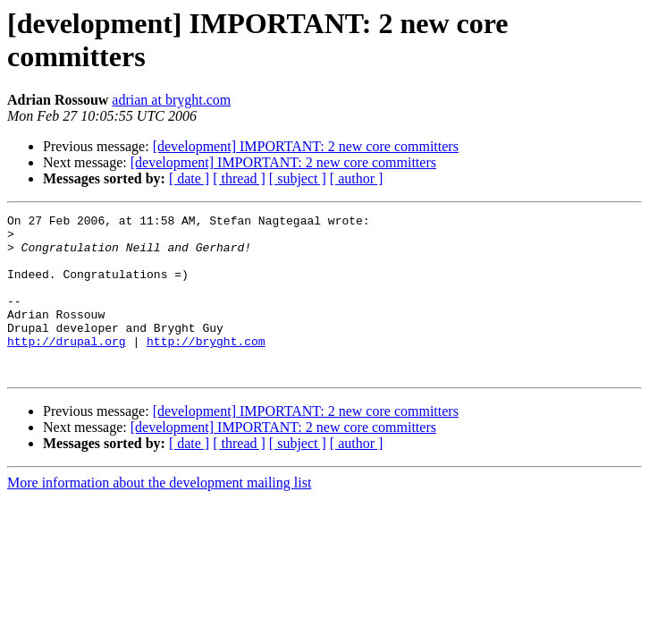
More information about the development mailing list (159, 515)
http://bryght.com (206, 368)
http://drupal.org (67, 368)
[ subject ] (298, 178)
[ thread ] (239, 178)
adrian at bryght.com (171, 100)
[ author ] (357, 178)
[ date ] (189, 178)
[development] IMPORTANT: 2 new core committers (306, 146)
